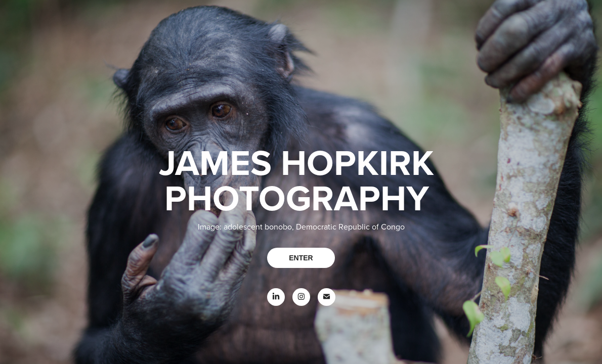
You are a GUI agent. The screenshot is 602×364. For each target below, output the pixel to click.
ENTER (301, 258)
